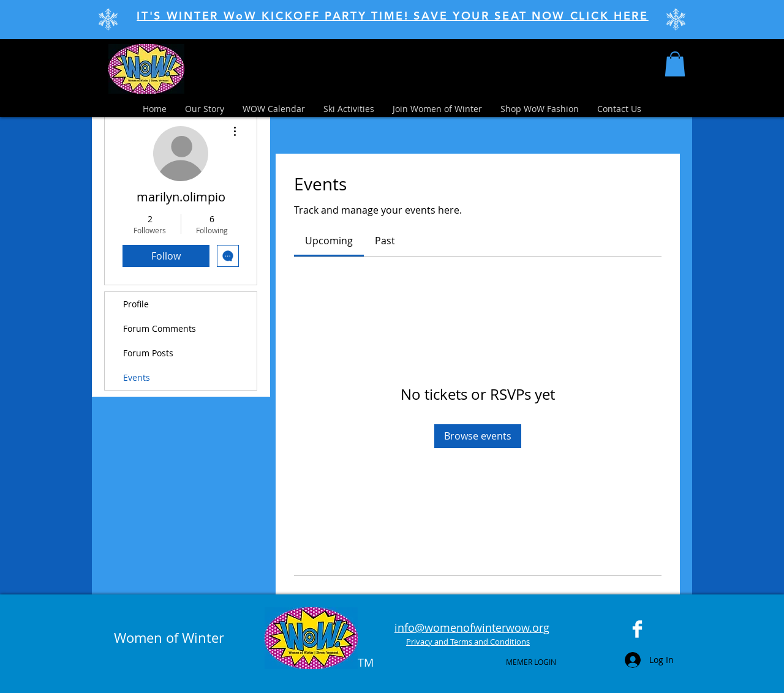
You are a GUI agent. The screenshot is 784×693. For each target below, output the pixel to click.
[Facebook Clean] (637, 629)
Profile (136, 304)
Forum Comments (160, 328)
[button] (675, 64)
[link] (329, 241)
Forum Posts (148, 353)
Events (137, 377)
